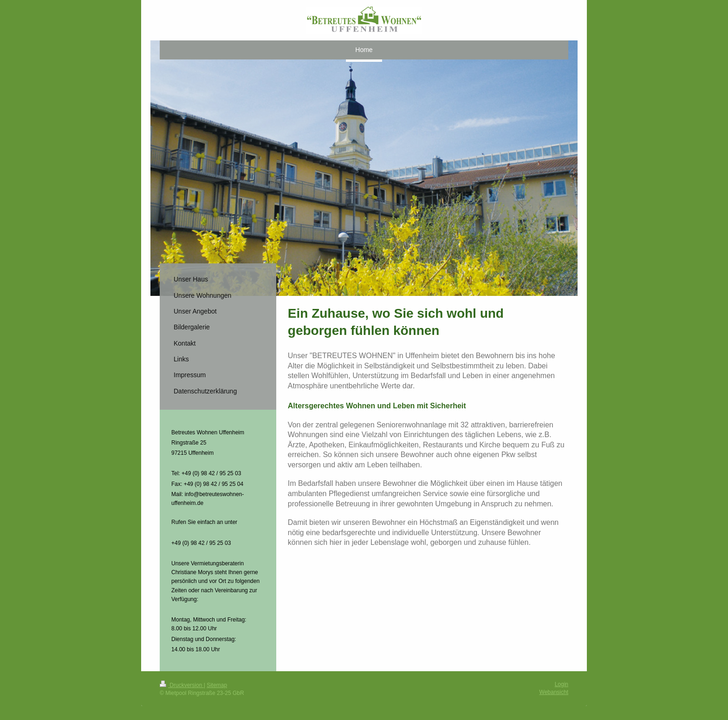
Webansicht (554, 692)
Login (562, 684)
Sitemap (217, 685)
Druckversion (182, 685)
